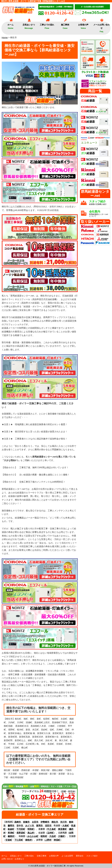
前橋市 (26, 822)
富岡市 (39, 826)
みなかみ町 (33, 836)
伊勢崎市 (45, 822)
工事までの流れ (47, 25)
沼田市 (48, 826)
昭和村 (44, 836)
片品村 (53, 836)
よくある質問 (67, 856)
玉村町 (50, 833)
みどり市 (30, 826)
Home (5, 37)
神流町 (57, 840)
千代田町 (21, 829)
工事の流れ (29, 856)
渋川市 (64, 822)
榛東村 (11, 836)
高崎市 (18, 822)
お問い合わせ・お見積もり (13, 859)
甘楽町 (9, 840)
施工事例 (65, 25)
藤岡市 (11, 826)
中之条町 (51, 829)
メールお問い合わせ (101, 27)
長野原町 (21, 833)
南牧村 (29, 840)
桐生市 (55, 822)
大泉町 (66, 826)
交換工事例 (41, 856)
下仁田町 (19, 840)
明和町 (31, 829)
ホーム (10, 25)
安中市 (20, 826)
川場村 (61, 836)
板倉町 (11, 829)
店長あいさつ (29, 25)
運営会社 (80, 856)
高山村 (31, 833)
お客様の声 (83, 25)
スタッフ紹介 (92, 856)
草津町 (11, 833)
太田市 (35, 822)
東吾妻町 (62, 829)
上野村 (48, 840)
